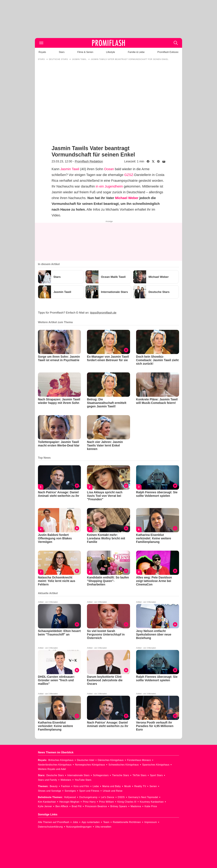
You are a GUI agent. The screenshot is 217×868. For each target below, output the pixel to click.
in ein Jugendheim (109, 186)
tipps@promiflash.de (103, 313)
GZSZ (129, 175)
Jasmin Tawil (70, 169)
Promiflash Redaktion (89, 161)
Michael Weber (127, 198)
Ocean (109, 169)
